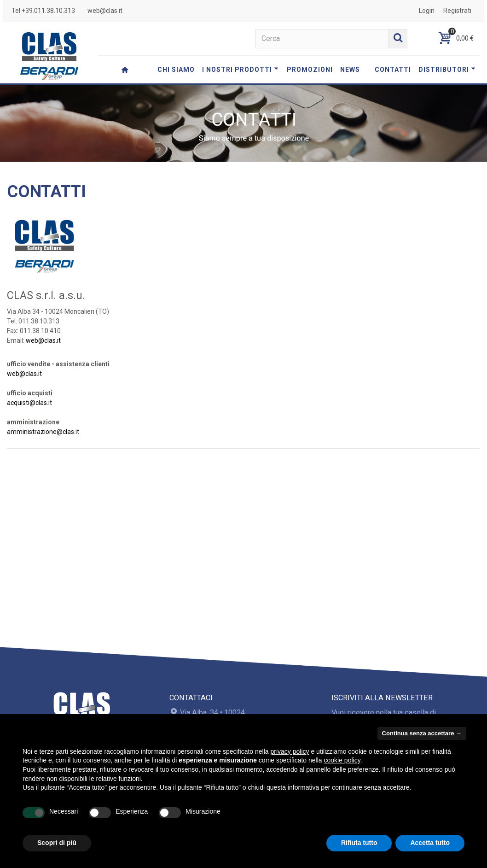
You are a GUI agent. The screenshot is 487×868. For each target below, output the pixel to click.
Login (427, 11)
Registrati (457, 11)
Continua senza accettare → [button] (422, 733)
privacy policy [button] (290, 751)
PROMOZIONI (310, 70)
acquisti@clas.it (29, 403)
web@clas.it (105, 11)
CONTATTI (393, 70)
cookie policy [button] (342, 760)
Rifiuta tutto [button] (359, 843)
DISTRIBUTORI (447, 69)
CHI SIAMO (176, 70)
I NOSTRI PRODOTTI (240, 69)
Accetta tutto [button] (430, 843)
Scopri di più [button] (57, 843)
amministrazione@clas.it (43, 432)
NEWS (350, 70)
